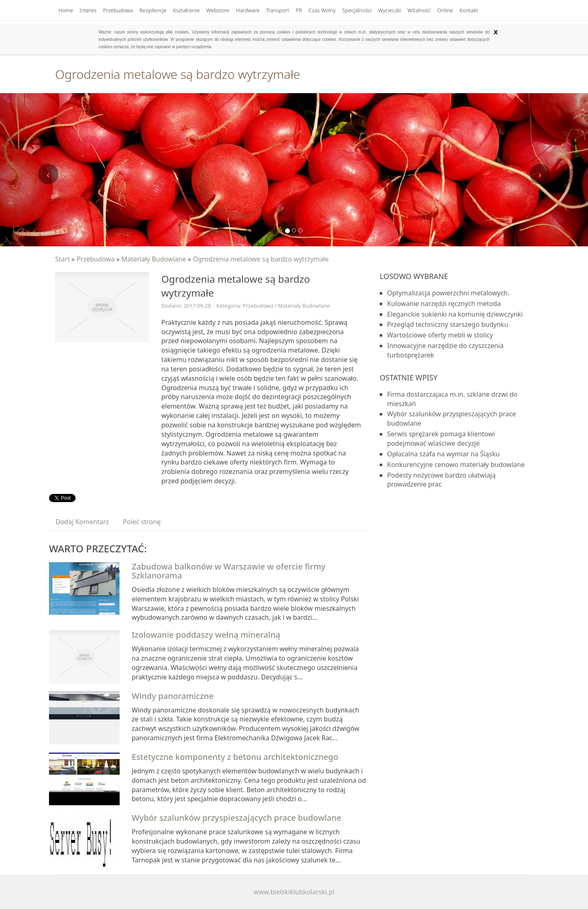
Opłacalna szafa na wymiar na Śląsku (443, 454)
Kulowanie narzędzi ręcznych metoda (444, 304)
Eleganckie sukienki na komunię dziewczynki (455, 314)
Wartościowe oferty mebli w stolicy (440, 335)
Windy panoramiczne (173, 696)
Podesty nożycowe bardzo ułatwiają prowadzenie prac (441, 480)
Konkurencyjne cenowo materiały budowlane (456, 465)
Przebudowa (95, 259)
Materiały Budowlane (154, 259)
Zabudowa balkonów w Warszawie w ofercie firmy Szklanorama (229, 571)
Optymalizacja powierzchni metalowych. (448, 293)
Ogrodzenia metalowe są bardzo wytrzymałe (261, 259)
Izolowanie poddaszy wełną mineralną (206, 635)
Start (62, 259)
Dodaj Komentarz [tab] (82, 522)
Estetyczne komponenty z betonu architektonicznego (235, 757)
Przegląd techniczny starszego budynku (448, 324)
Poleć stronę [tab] (142, 522)
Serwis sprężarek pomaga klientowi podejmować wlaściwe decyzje (441, 439)
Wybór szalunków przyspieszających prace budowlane (237, 818)
